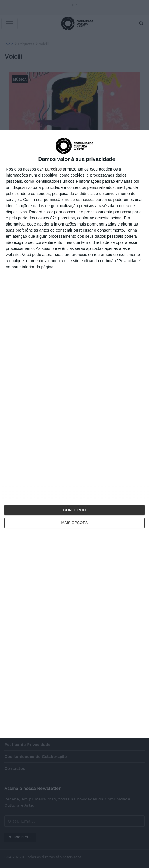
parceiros (54, 169)
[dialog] (74, 434)
